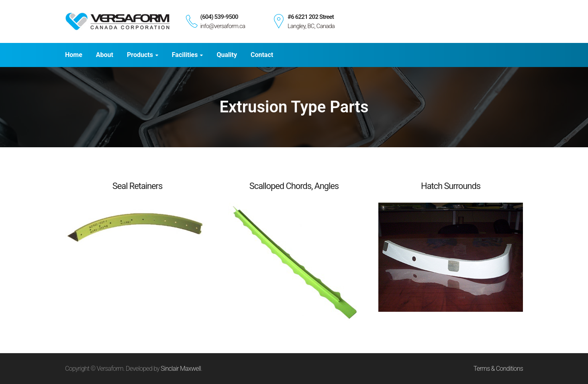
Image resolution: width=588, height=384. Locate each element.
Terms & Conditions (498, 369)
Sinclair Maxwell (181, 369)
